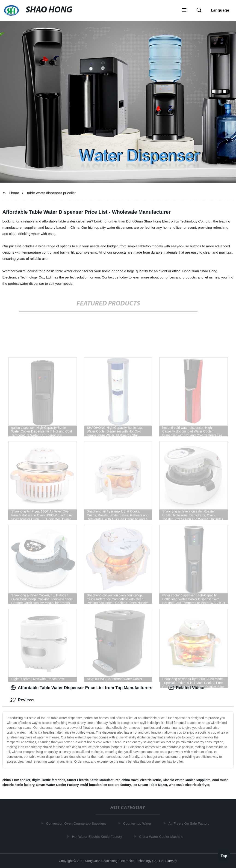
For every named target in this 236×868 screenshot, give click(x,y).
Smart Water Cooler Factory (57, 785)
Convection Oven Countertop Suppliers (77, 823)
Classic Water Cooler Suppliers (187, 780)
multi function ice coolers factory (105, 785)
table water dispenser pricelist (51, 193)
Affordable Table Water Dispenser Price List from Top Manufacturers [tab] (81, 688)
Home (14, 193)
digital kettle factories (49, 780)
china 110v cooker (16, 780)
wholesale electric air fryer (189, 785)
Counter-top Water (138, 823)
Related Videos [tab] (187, 688)
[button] (184, 10)
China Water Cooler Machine (162, 836)
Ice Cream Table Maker (150, 785)
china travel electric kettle (141, 780)
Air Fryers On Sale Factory (190, 823)
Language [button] (220, 10)
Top (224, 856)
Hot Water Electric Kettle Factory (98, 836)
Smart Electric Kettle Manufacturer (93, 780)
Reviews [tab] (22, 700)
